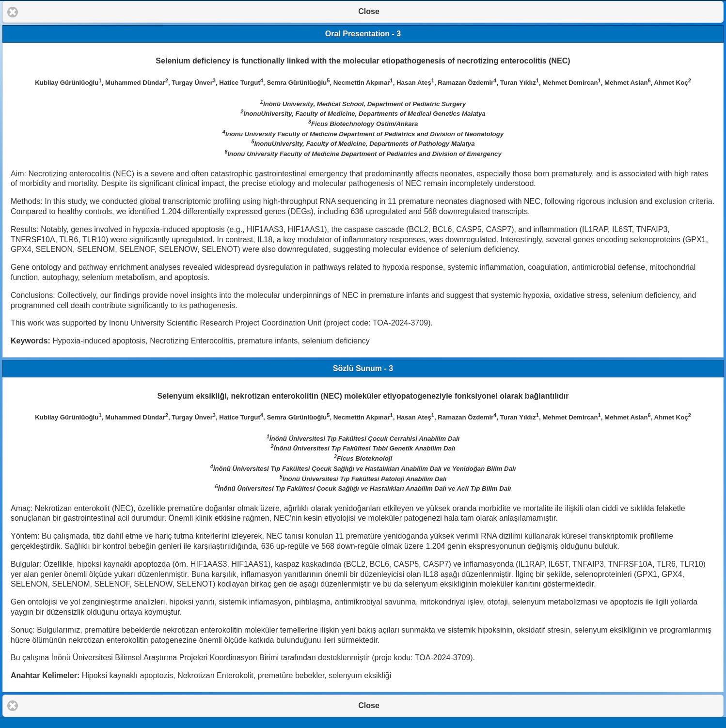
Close (369, 11)
